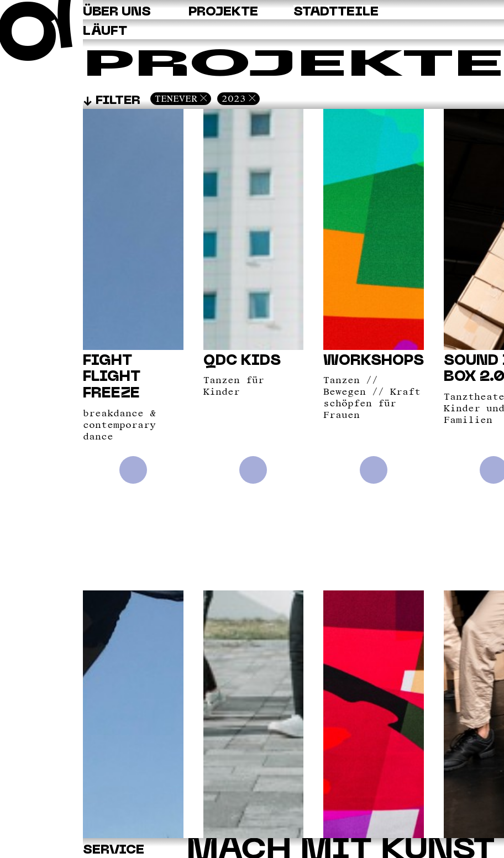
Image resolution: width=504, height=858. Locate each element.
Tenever (176, 98)
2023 (234, 98)
